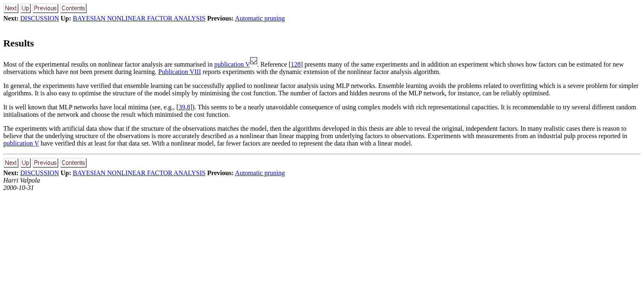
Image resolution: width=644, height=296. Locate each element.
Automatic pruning (260, 18)
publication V (232, 64)
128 (296, 64)
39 (182, 107)
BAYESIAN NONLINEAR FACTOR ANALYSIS (139, 18)
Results (19, 43)
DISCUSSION (39, 18)
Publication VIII (179, 72)
